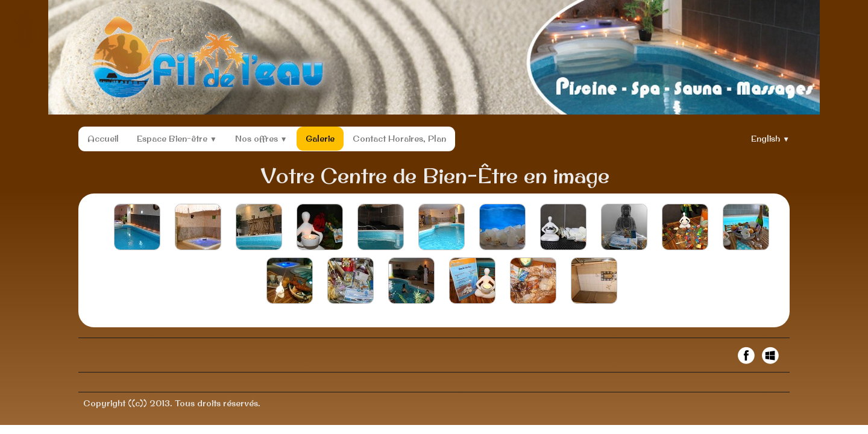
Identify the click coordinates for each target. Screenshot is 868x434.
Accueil (103, 139)
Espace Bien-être (177, 139)
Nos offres (261, 139)
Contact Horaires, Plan (399, 139)
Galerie (320, 139)
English (770, 139)
